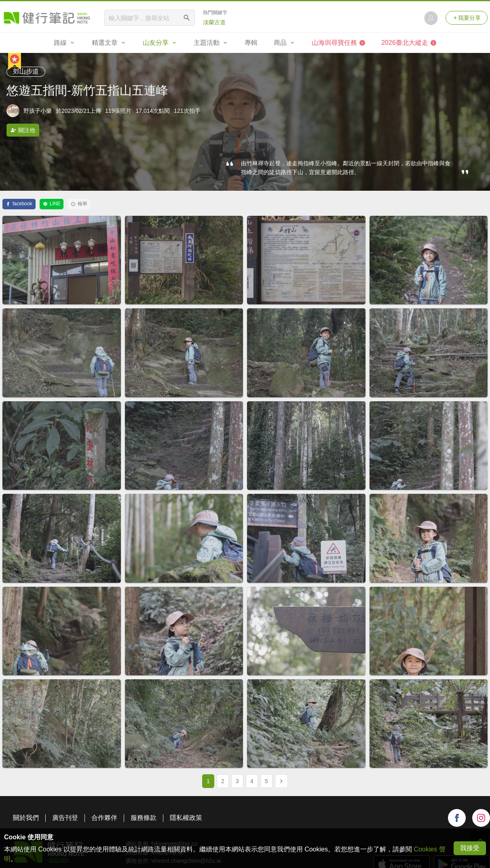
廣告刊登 (65, 818)
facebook (19, 204)
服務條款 (144, 818)
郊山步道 (26, 71)
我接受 (470, 848)
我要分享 (467, 18)
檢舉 (79, 204)
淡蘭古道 (214, 22)
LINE (52, 204)
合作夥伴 (104, 818)
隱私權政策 (186, 818)
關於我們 (26, 818)
